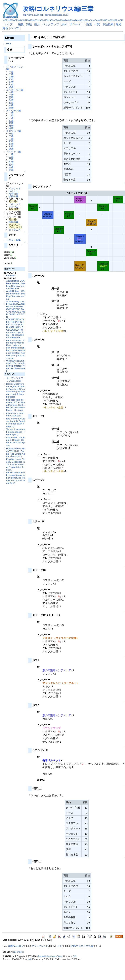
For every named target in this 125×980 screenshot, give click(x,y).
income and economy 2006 (15, 414)
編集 (21, 24)
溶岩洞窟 (13, 194)
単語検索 (108, 24)
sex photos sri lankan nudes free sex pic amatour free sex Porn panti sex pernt (16, 353)
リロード (75, 24)
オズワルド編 (13, 131)
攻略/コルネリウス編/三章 (58, 9)
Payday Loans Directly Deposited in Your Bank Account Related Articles (15, 464)
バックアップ (51, 24)
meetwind (11, 275)
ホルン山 (13, 191)
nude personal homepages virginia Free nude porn (15, 343)
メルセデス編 (13, 110)
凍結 (29, 24)
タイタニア (15, 230)
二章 (11, 74)
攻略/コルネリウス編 (82, 946)
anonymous (18, 952)
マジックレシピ (40, 946)
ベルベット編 (13, 152)
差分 (37, 24)
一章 (11, 72)
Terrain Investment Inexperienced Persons (16, 432)
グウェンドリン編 (15, 68)
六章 (11, 85)
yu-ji (29, 959)
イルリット (15, 188)
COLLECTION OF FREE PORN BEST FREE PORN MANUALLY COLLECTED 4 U (15, 324)
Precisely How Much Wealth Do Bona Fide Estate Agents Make (16, 452)
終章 (11, 87)
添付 (64, 24)
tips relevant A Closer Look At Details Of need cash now (16, 422)
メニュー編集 (13, 240)
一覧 (97, 24)
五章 (11, 82)
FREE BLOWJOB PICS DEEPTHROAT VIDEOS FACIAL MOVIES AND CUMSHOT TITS (16, 310)
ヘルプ (15, 28)
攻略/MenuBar (15, 946)
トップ (8, 24)
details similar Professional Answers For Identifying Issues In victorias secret (16, 478)
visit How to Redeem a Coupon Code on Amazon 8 (15, 441)
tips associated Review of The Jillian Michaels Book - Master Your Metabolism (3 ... (16, 405)
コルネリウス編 (15, 90)
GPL (75, 956)
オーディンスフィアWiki (15, 379)
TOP (9, 44)
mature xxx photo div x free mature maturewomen (15, 335)
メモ (59, 946)
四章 (11, 79)
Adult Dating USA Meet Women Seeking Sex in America (16, 295)
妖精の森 (13, 196)
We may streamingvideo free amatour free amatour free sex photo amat (16, 366)
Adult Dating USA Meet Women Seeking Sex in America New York (16, 284)
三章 (11, 77)
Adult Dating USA (15, 301)
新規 (89, 24)
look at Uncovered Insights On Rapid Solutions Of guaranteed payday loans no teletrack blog (16, 390)
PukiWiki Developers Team (50, 956)
